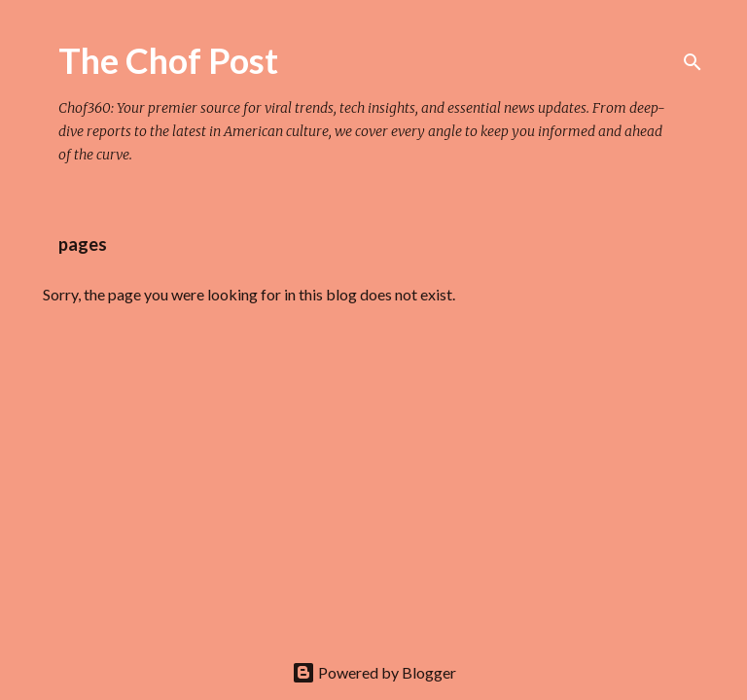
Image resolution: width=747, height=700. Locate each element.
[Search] (693, 62)
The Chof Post (168, 60)
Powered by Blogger (374, 672)
